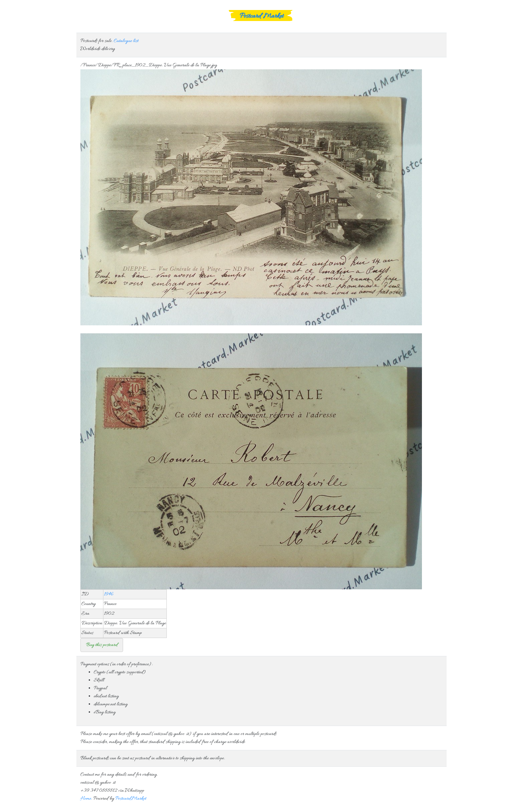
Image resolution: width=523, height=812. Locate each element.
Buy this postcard (102, 645)
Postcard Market (261, 16)
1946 (109, 594)
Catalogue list (126, 41)
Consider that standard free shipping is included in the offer (261, 645)
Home (86, 799)
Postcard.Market (131, 799)
